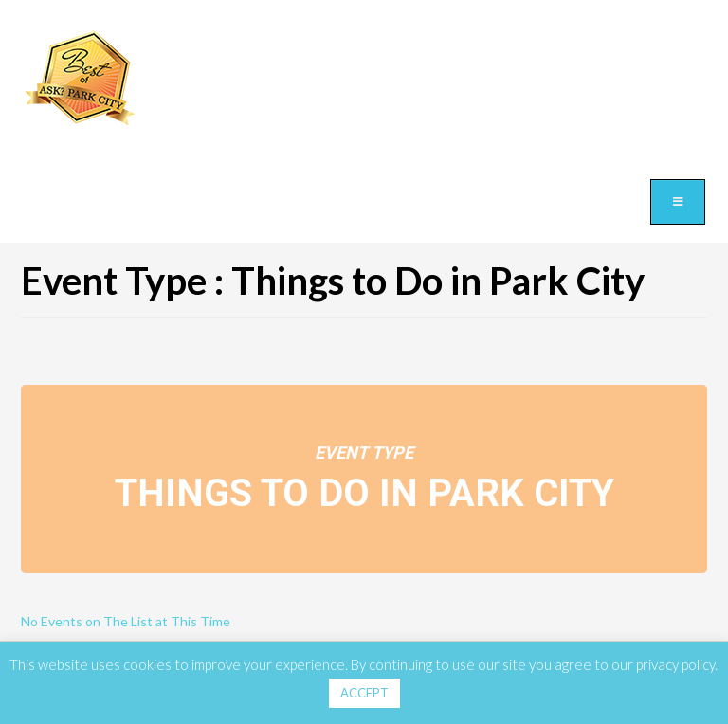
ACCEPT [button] (364, 693)
